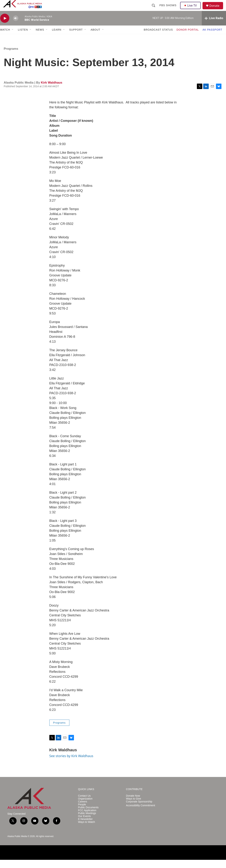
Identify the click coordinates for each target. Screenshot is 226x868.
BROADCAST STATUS (158, 38)
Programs (11, 57)
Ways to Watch (87, 830)
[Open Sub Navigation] (13, 38)
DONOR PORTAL (188, 38)
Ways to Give (134, 807)
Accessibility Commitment (140, 814)
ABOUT (95, 38)
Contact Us (84, 804)
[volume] (16, 26)
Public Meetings (87, 821)
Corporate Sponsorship (139, 810)
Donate (217, 10)
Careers (83, 810)
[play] (5, 26)
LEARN (57, 38)
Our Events (84, 824)
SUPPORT (76, 38)
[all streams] (214, 26)
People (82, 813)
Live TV (192, 9)
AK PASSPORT (212, 38)
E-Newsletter (85, 827)
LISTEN (23, 38)
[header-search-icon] (154, 9)
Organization (85, 807)
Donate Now (133, 804)
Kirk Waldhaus (52, 91)
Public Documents (88, 816)
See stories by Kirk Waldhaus (71, 764)
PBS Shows (168, 9)
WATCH (5, 38)
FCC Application (87, 819)
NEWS (40, 38)
